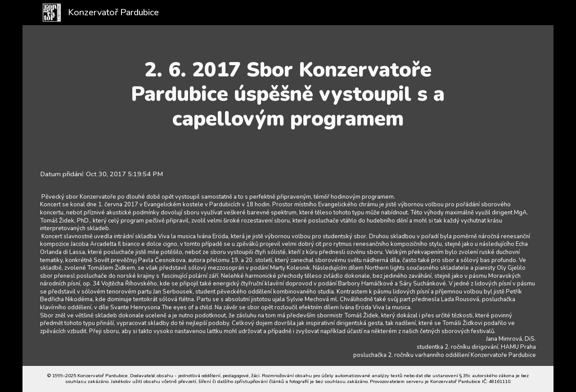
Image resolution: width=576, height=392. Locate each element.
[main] (288, 94)
